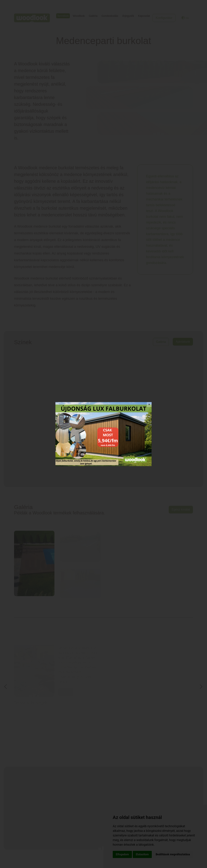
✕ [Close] (149, 404)
